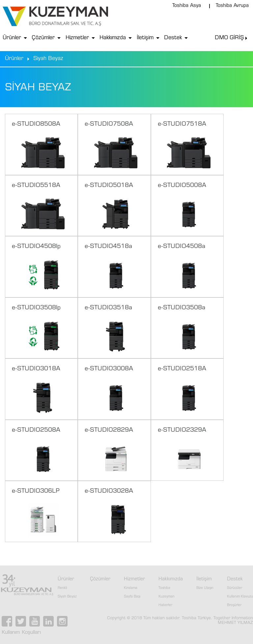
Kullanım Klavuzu (240, 597)
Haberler (165, 605)
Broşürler (234, 605)
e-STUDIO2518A (182, 369)
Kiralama (131, 588)
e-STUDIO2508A (36, 430)
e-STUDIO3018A (36, 369)
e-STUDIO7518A (182, 124)
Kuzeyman (167, 597)
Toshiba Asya (187, 6)
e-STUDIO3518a (108, 308)
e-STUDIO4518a (108, 247)
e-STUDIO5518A (36, 186)
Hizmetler (77, 38)
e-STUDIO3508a (182, 308)
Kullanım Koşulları (21, 633)
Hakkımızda (113, 38)
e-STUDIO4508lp (36, 247)
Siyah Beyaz (67, 597)
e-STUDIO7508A (109, 124)
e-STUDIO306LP (36, 491)
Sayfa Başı (132, 597)
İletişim (145, 38)
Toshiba (164, 588)
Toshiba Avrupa (232, 6)
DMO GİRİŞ (229, 38)
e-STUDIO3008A (109, 369)
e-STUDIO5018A (109, 186)
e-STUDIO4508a (182, 247)
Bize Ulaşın (205, 588)
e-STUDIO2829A (109, 430)
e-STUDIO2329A (182, 430)
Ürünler (12, 38)
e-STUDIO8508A (36, 124)
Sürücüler (235, 588)
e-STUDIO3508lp (36, 308)
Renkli (62, 588)
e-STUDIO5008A (182, 186)
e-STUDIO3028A (109, 491)
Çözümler (43, 38)
